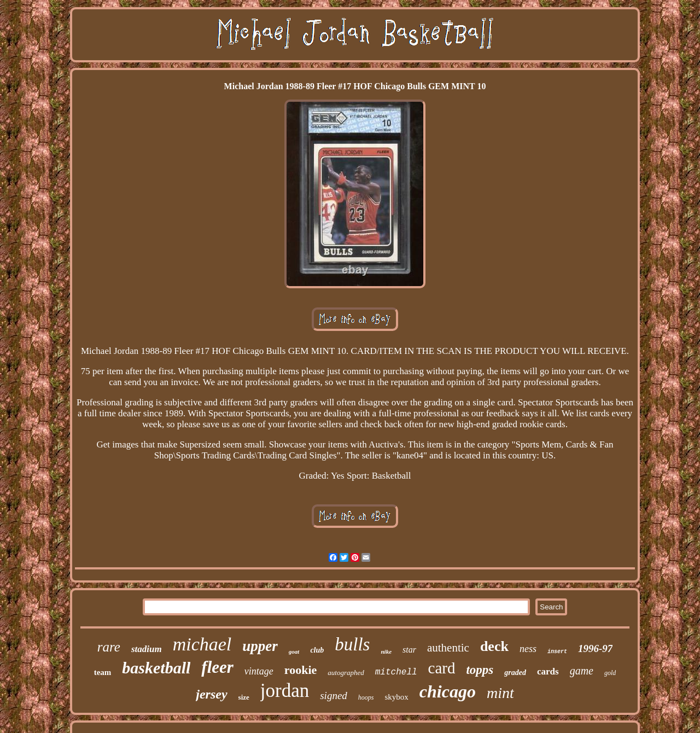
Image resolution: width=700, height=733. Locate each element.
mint (500, 693)
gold (610, 673)
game (582, 671)
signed (334, 696)
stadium (147, 649)
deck (494, 646)
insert (557, 652)
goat (294, 651)
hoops (366, 697)
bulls (352, 644)
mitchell (396, 672)
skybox (397, 697)
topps (480, 670)
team (103, 672)
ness (528, 649)
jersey (211, 694)
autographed (346, 673)
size (244, 697)
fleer (217, 667)
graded (515, 673)
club (317, 650)
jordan (285, 691)
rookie (301, 670)
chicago (448, 691)
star (409, 650)
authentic (448, 648)
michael (202, 644)
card (442, 668)
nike (386, 651)
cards (548, 671)
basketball (156, 668)
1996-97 (595, 648)
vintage (259, 671)
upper (260, 646)
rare (109, 647)
